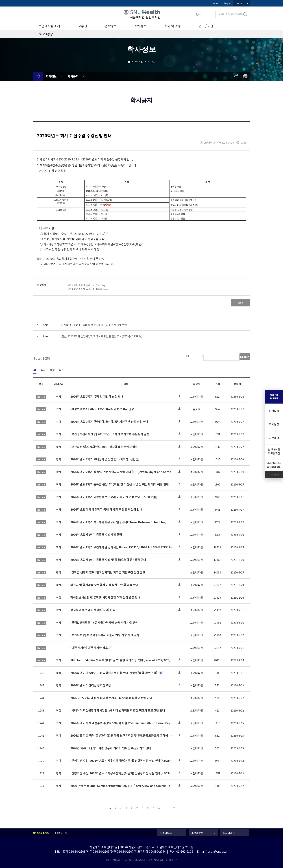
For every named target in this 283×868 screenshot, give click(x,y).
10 (159, 807)
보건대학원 (197, 832)
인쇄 (245, 76)
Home (215, 3)
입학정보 (111, 26)
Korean (240, 3)
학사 (43, 369)
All (35, 369)
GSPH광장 (46, 34)
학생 (61, 369)
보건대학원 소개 (49, 26)
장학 (52, 369)
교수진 (82, 26)
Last (173, 807)
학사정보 (141, 26)
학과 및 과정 (173, 26)
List (240, 303)
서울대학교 (166, 832)
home (38, 76)
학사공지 (151, 62)
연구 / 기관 (206, 26)
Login (227, 3)
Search (245, 357)
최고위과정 (229, 832)
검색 (198, 14)
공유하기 (236, 76)
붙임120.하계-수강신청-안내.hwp (88, 285)
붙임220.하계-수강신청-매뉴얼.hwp (90, 289)
